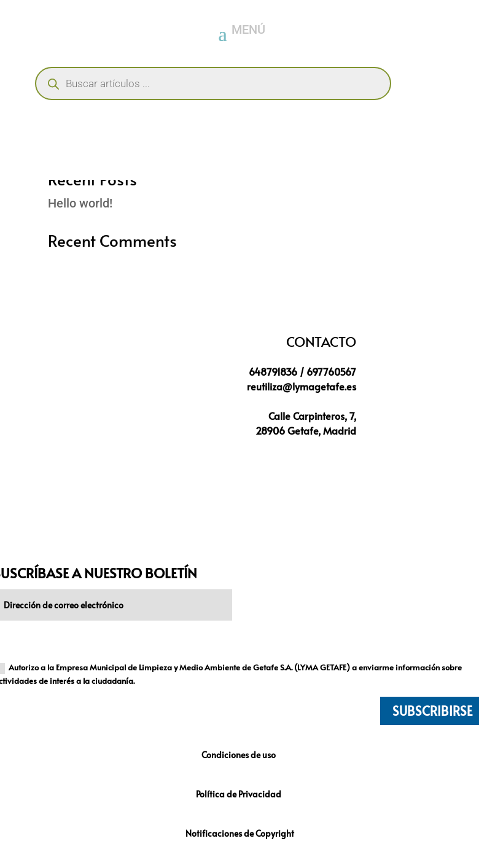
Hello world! (80, 203)
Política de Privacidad (240, 794)
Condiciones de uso (240, 755)
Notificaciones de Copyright (240, 833)
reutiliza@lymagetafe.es (302, 386)
